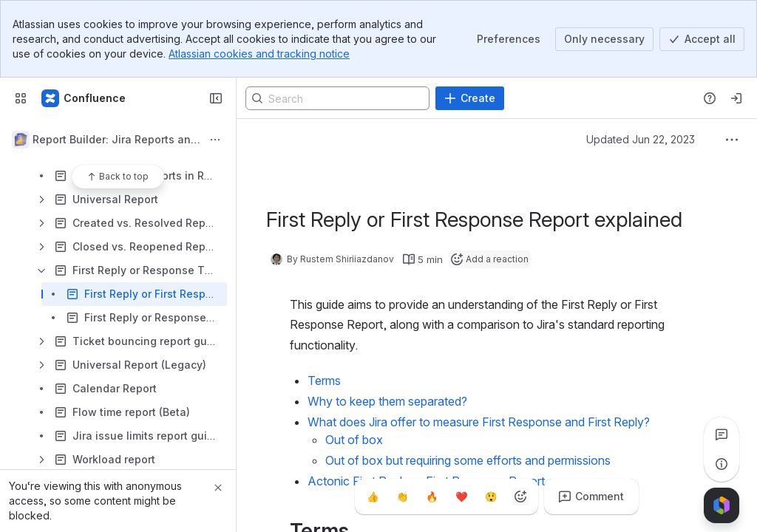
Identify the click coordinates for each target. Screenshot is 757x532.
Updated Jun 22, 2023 (641, 139)
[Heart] (461, 497)
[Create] (470, 98)
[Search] (337, 98)
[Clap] (402, 497)
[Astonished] (491, 497)
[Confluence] (84, 98)
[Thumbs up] (373, 497)
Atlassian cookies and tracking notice (259, 54)
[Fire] (432, 497)
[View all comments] (722, 434)
